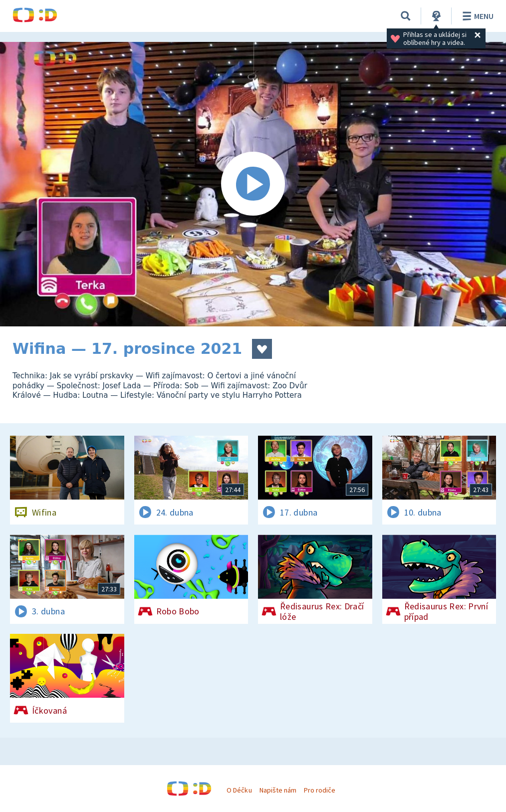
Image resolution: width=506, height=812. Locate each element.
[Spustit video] (253, 184)
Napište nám (278, 790)
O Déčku (239, 790)
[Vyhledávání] (406, 16)
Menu (476, 16)
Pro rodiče (320, 790)
